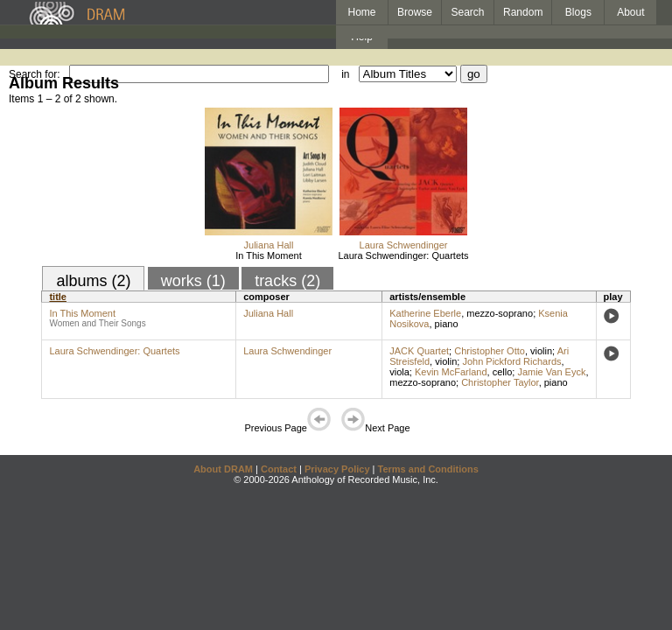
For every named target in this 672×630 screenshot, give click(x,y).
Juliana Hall (269, 245)
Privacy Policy (337, 469)
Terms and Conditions (428, 469)
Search (468, 12)
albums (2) (93, 281)
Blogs (578, 12)
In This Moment (269, 255)
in (345, 74)
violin (541, 351)
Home (361, 12)
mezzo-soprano (500, 313)
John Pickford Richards (511, 361)
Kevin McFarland (451, 372)
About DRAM (223, 469)
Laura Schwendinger (404, 245)
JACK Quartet (419, 351)
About (630, 12)
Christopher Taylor (500, 382)
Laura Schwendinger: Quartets (403, 255)
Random (523, 12)
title (58, 297)
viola (399, 372)
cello (503, 372)
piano (447, 324)
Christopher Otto (490, 351)
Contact (279, 469)
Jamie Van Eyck (551, 372)
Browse (415, 12)
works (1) (193, 281)
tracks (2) (287, 281)
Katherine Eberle (425, 313)
